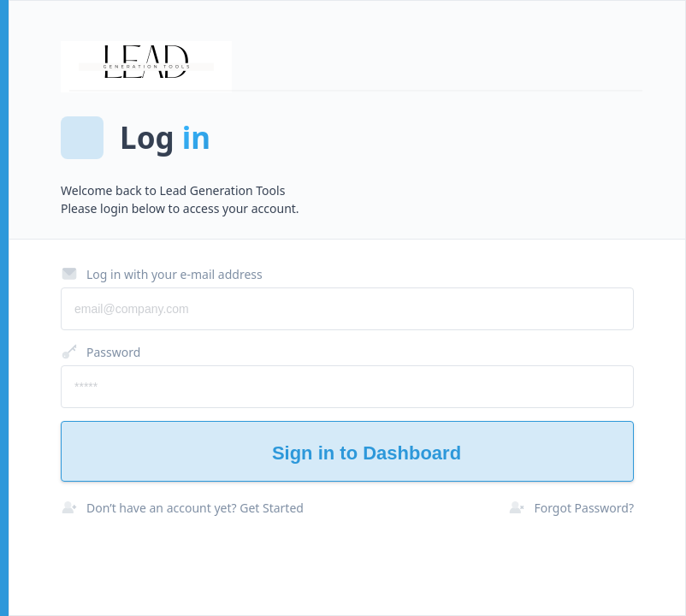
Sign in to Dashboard (347, 453)
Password (101, 352)
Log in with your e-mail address (162, 274)
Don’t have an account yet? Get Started (182, 507)
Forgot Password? (571, 507)
